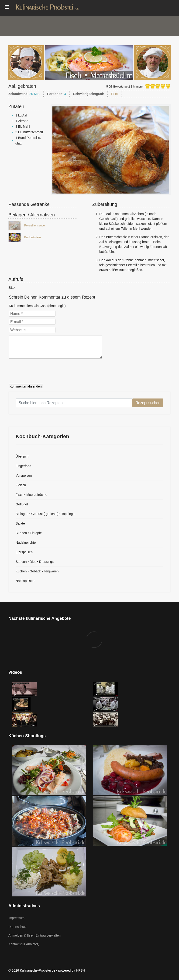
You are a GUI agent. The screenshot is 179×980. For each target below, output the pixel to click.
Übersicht (22, 456)
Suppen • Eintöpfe (29, 533)
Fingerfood (23, 466)
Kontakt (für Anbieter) (24, 944)
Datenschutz (17, 927)
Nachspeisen (25, 581)
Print (115, 94)
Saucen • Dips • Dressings (35, 562)
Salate (20, 523)
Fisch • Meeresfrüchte (31, 495)
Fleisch (21, 485)
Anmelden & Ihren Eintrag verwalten (34, 935)
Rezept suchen (148, 403)
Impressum (16, 918)
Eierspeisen (24, 552)
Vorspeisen (24, 476)
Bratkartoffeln (33, 237)
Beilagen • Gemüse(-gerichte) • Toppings (45, 514)
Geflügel (22, 504)
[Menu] (7, 7)
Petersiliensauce (34, 226)
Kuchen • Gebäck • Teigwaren (37, 571)
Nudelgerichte (26, 543)
